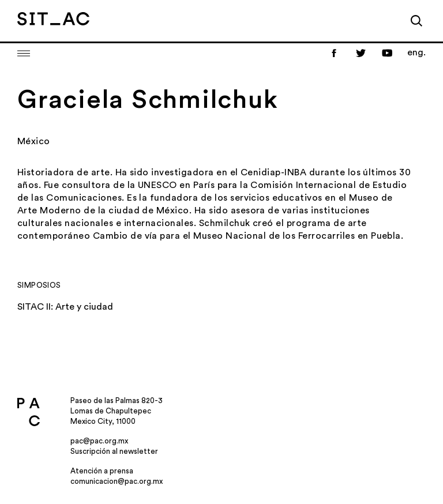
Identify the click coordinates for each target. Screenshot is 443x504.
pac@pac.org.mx (99, 441)
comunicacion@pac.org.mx (117, 481)
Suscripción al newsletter (114, 451)
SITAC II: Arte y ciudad (65, 307)
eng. (416, 52)
